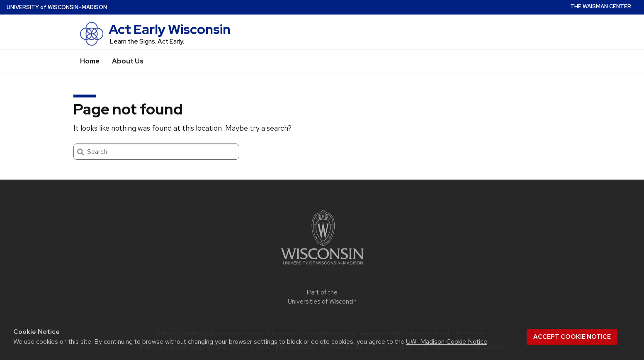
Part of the (322, 297)
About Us (128, 61)
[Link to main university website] (322, 266)
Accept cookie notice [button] (572, 337)
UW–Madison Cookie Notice (447, 342)
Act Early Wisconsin (170, 29)
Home (90, 61)
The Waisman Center (601, 6)
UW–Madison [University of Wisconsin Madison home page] (57, 7)
